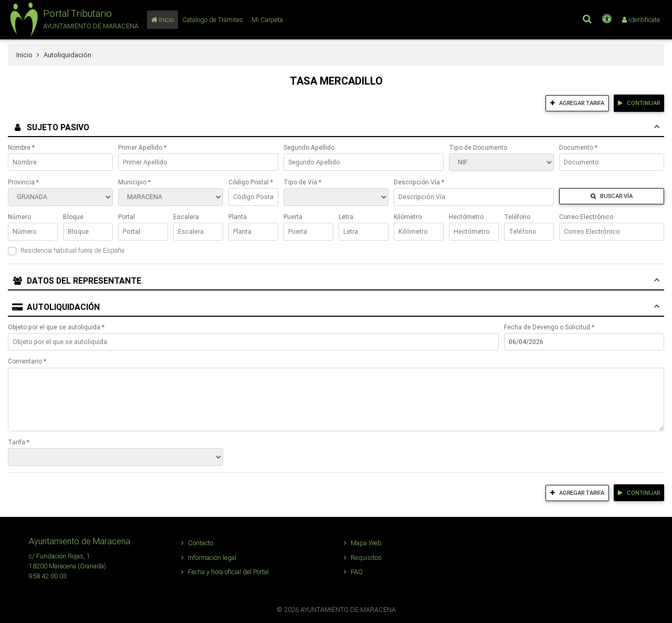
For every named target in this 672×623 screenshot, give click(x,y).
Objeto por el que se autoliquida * (56, 327)
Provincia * (23, 182)
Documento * (578, 147)
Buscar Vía (612, 196)
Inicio (24, 55)
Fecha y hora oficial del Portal (225, 572)
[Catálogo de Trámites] (213, 20)
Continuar (639, 103)
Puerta (293, 217)
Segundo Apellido (309, 147)
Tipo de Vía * (302, 182)
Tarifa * (19, 442)
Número (19, 217)
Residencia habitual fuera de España (72, 250)
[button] (73, 20)
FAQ (353, 572)
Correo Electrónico (586, 217)
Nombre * (21, 147)
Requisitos (363, 558)
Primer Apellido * (142, 147)
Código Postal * (251, 182)
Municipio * (134, 182)
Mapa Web (363, 543)
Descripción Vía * (419, 182)
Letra (346, 217)
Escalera (186, 217)
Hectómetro (466, 217)
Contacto (197, 543)
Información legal (209, 558)
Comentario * (27, 361)
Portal (127, 217)
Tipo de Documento (478, 147)
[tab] (336, 128)
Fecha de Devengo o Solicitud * (549, 327)
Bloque (73, 217)
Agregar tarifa (577, 103)
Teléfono (517, 217)
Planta (238, 217)
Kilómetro (408, 217)
